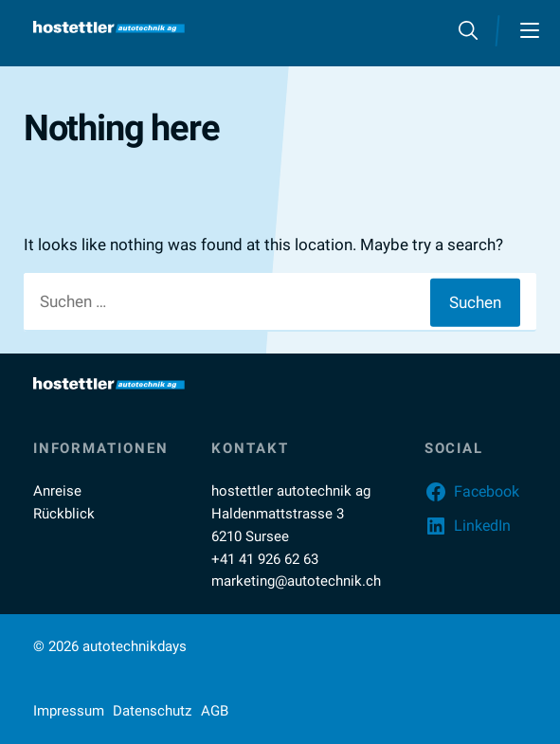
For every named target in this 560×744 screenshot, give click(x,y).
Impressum (69, 711)
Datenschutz (152, 711)
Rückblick (64, 514)
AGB (215, 711)
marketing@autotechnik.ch (296, 581)
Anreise (57, 491)
